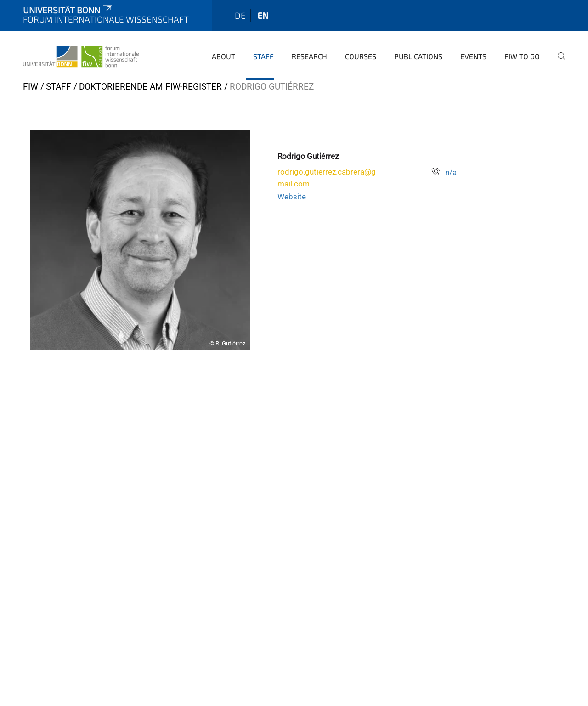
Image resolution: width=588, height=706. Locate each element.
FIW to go (522, 56)
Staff (263, 56)
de (240, 15)
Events (473, 56)
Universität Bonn (68, 10)
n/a (451, 172)
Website (292, 197)
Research (309, 56)
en (263, 15)
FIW (31, 87)
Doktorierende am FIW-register (150, 87)
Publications (418, 56)
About (223, 56)
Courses (361, 56)
